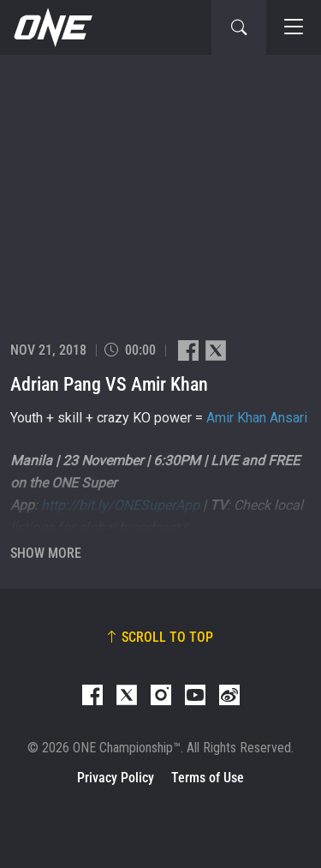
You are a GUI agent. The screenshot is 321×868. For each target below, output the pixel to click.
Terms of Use (208, 778)
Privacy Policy (116, 778)
